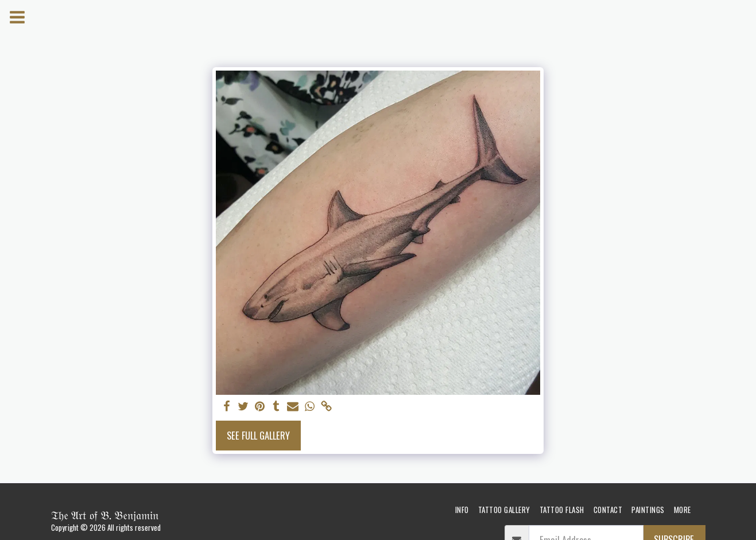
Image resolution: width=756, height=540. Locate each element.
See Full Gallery (258, 435)
